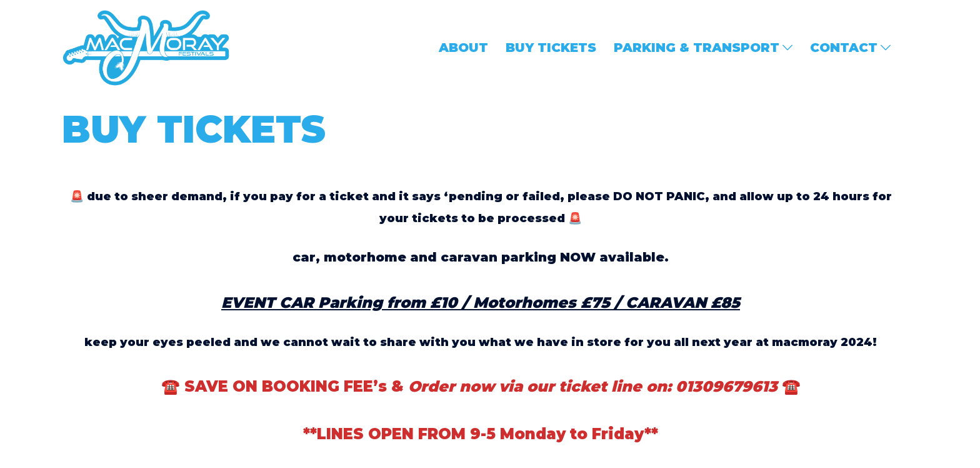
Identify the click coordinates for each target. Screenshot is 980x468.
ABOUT (463, 48)
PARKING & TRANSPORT (697, 48)
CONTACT (844, 48)
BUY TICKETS (551, 48)
